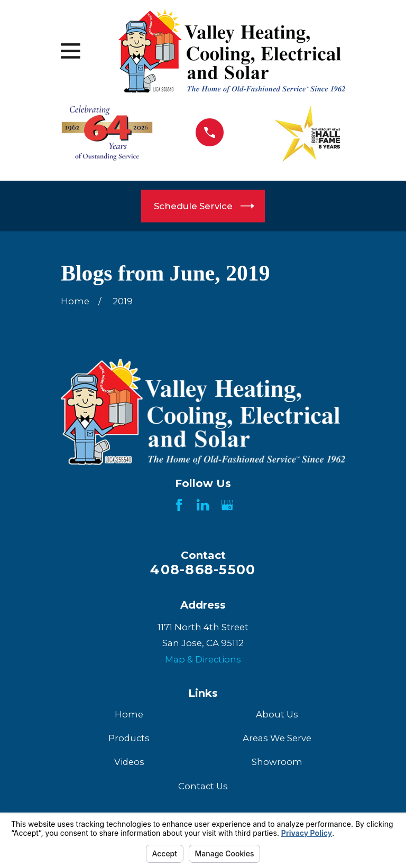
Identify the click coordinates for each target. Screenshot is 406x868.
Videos (129, 762)
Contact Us (203, 786)
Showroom (277, 762)
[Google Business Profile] (227, 505)
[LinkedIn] (203, 505)
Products (129, 738)
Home (129, 714)
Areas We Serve (277, 738)
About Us (277, 714)
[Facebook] (179, 505)
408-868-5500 (203, 570)
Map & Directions (203, 659)
